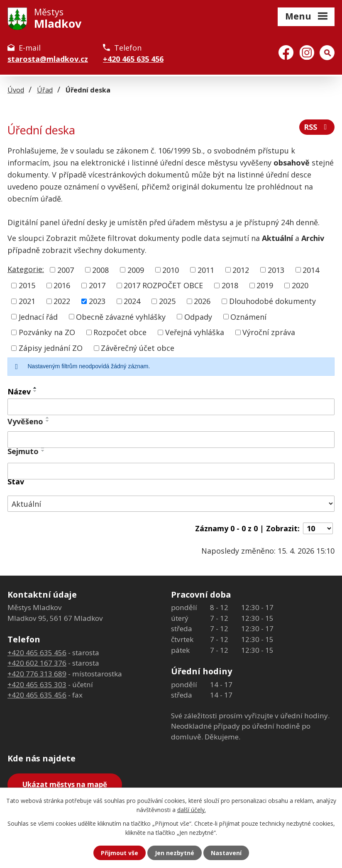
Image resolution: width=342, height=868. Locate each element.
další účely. (192, 810)
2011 (206, 270)
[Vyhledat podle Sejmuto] (171, 471)
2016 (62, 285)
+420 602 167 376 (37, 663)
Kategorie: (26, 269)
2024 (132, 301)
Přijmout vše (120, 853)
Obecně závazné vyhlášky (121, 316)
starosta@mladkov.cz (48, 59)
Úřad (45, 90)
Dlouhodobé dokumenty (272, 301)
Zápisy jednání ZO (51, 348)
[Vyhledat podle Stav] (171, 504)
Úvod (16, 90)
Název (19, 391)
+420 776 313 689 (37, 674)
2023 (97, 301)
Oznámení (248, 316)
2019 (265, 285)
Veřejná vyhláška (195, 332)
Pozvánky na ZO (47, 332)
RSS (317, 127)
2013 (276, 270)
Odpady (198, 316)
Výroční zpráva (269, 332)
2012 (241, 270)
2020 (300, 285)
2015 (27, 285)
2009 (136, 270)
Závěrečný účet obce (138, 348)
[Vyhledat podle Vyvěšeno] (171, 440)
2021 (27, 301)
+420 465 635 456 (133, 59)
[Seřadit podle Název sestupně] (35, 391)
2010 (171, 270)
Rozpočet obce (120, 332)
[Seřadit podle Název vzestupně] (35, 388)
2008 (100, 270)
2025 (167, 301)
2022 (62, 301)
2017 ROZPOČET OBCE (163, 285)
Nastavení (226, 853)
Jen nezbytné (175, 853)
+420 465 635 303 (37, 684)
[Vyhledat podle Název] (171, 407)
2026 (202, 301)
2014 (311, 270)
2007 (66, 270)
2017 (97, 285)
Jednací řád (38, 316)
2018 (230, 285)
